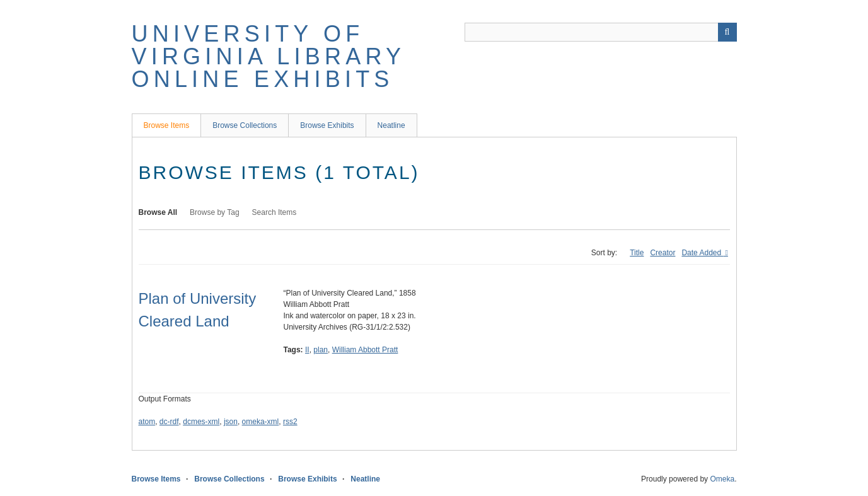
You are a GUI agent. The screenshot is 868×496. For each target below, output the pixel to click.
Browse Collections (245, 125)
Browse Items (167, 125)
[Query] (601, 32)
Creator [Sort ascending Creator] (663, 253)
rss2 (290, 422)
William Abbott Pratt (365, 350)
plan (321, 350)
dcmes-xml (201, 422)
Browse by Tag (215, 212)
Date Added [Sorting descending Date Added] (702, 253)
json (231, 422)
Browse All (158, 212)
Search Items (275, 212)
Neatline (391, 125)
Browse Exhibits (327, 125)
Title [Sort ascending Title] (637, 253)
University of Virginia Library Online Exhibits (269, 56)
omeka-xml (261, 422)
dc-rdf (169, 422)
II (307, 350)
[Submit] (727, 32)
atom (147, 422)
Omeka (722, 479)
